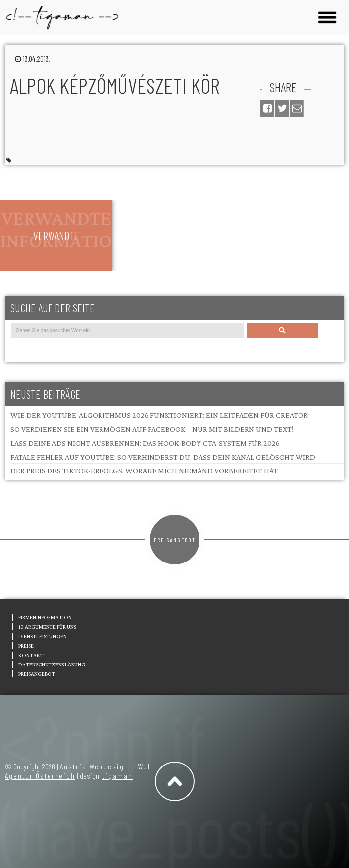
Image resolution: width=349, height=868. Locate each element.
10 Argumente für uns (47, 627)
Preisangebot (175, 540)
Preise (26, 646)
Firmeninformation (45, 617)
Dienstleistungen (43, 636)
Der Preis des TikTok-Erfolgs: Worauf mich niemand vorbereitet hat (144, 471)
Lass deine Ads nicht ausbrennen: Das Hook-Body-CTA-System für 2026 (145, 443)
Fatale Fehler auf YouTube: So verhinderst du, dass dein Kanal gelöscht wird (163, 457)
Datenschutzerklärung (52, 664)
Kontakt (31, 655)
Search (283, 331)
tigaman (118, 776)
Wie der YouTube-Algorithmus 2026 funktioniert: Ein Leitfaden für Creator (159, 415)
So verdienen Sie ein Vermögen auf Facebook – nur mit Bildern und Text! (152, 429)
